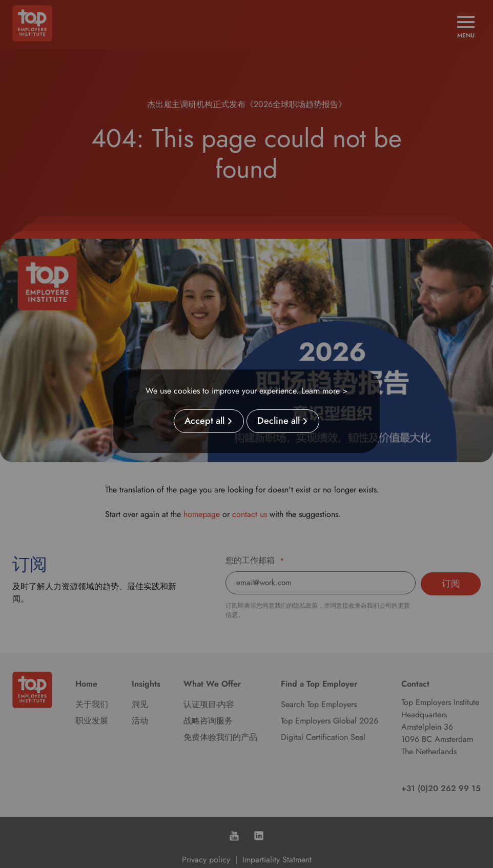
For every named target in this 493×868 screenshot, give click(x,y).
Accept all (204, 421)
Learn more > (324, 391)
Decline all (279, 421)
